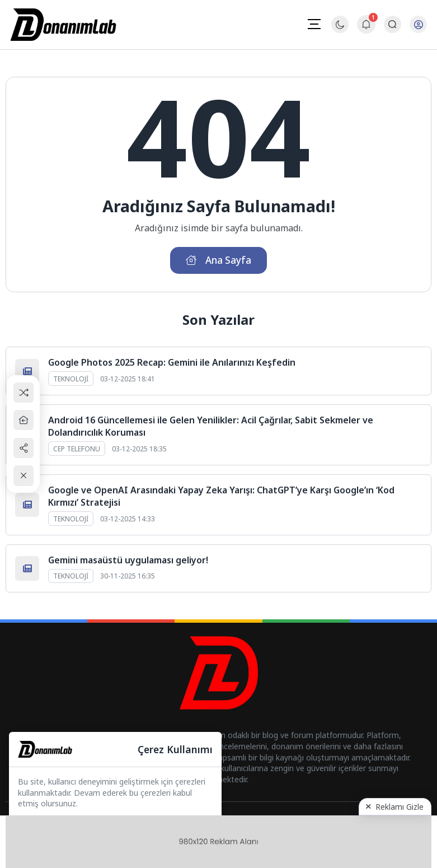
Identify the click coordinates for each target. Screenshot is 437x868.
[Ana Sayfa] (25, 420)
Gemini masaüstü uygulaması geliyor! (128, 561)
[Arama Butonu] (392, 25)
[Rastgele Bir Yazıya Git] (25, 392)
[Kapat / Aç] (25, 476)
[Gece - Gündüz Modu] (339, 31)
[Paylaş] (25, 448)
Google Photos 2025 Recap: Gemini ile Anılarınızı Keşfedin (172, 364)
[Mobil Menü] (313, 24)
